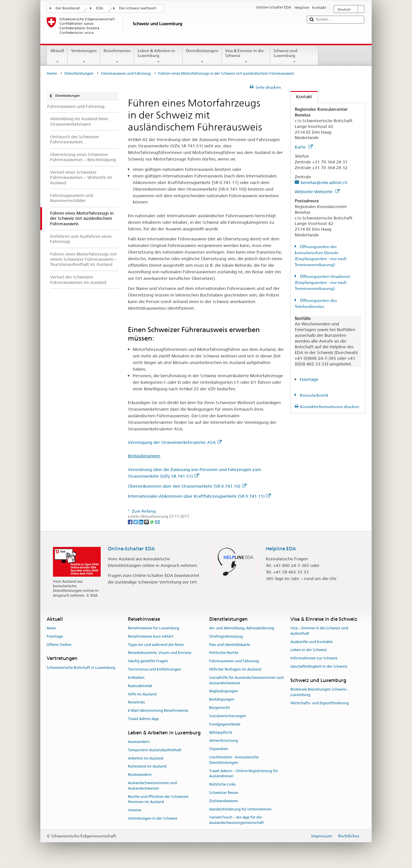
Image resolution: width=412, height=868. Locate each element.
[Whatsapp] (152, 522)
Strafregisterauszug (226, 636)
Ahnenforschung (224, 741)
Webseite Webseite (317, 192)
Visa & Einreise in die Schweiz (246, 56)
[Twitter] (136, 522)
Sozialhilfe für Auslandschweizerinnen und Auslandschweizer (246, 680)
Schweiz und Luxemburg (294, 56)
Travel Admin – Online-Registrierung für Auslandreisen (244, 774)
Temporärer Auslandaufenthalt (155, 750)
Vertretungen (84, 56)
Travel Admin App (143, 719)
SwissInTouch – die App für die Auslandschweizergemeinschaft (236, 820)
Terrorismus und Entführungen (154, 669)
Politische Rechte (224, 653)
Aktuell (57, 56)
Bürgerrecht (219, 708)
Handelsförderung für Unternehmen (240, 809)
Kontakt (301, 97)
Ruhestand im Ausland (147, 767)
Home (52, 73)
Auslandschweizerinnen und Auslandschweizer (152, 786)
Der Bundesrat (68, 8)
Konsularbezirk (314, 395)
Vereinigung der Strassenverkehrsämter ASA (175, 442)
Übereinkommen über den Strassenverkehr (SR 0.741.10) (187, 486)
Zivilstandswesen (224, 801)
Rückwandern (140, 775)
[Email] (157, 522)
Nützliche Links (222, 784)
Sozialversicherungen (228, 716)
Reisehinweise (117, 56)
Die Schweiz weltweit (138, 8)
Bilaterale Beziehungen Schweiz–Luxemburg (319, 692)
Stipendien (219, 749)
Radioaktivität (140, 686)
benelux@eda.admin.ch (324, 182)
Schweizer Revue (224, 793)
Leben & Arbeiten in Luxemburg (158, 56)
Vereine (135, 810)
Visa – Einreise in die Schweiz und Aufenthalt (319, 631)
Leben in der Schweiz (309, 650)
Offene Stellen (59, 645)
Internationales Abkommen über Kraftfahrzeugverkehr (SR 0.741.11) (199, 496)
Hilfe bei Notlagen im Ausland (235, 669)
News (51, 628)
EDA (99, 8)
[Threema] (147, 522)
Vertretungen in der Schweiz (153, 818)
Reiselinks (136, 702)
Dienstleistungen (202, 56)
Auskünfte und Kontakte (312, 642)
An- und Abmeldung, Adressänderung (242, 628)
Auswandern (139, 742)
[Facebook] (131, 522)
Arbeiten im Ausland (146, 758)
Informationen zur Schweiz (314, 658)
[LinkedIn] (141, 522)
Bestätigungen (222, 700)
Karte (304, 147)
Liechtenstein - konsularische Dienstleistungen (234, 760)
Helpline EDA (281, 549)
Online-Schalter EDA (131, 549)
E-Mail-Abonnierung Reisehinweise (158, 710)
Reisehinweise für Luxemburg (153, 628)
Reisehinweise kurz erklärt (150, 636)
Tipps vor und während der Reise (156, 645)
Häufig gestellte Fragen (148, 661)
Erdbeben (136, 678)
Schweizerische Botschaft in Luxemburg (81, 668)
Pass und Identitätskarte (230, 645)
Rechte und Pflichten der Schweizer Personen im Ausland (158, 799)
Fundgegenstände (225, 724)
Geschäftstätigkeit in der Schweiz (319, 666)
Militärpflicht (221, 732)
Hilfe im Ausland (142, 694)
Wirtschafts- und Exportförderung (320, 703)
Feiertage (309, 379)
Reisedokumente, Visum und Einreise (160, 653)
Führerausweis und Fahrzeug (126, 73)
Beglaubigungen (144, 456)
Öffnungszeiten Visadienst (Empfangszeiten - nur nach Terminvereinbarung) (322, 282)
